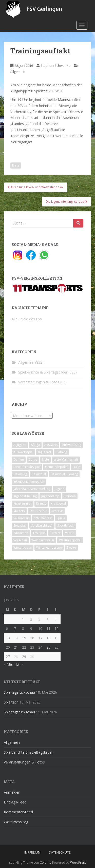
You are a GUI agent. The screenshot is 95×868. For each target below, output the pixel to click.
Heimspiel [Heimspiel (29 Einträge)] (39, 474)
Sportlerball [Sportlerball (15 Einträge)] (66, 525)
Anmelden (12, 792)
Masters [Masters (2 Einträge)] (19, 511)
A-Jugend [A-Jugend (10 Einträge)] (20, 445)
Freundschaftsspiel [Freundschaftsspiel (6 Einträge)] (27, 467)
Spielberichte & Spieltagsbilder (43, 372)
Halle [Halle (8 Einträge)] (76, 467)
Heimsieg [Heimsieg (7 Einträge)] (20, 474)
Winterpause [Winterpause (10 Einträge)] (23, 547)
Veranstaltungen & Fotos (39, 382)
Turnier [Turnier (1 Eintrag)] (55, 533)
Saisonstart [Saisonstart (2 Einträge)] (21, 518)
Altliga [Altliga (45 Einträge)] (35, 445)
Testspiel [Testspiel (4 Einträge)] (39, 533)
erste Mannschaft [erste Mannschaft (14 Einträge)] (66, 459)
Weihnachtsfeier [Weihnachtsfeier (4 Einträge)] (43, 540)
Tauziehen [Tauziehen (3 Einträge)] (21, 533)
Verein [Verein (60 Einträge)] (70, 533)
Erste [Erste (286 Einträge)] (45, 459)
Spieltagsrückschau (19, 692)
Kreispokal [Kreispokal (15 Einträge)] (58, 503)
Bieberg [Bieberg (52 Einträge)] (61, 452)
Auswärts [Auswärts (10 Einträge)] (51, 445)
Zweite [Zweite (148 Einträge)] (71, 547)
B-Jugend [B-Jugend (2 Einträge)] (44, 452)
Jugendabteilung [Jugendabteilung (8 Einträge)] (25, 496)
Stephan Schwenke (55, 66)
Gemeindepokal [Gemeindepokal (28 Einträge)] (57, 467)
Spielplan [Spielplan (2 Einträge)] (20, 525)
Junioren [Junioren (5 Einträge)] (70, 496)
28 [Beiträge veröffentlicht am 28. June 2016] (16, 657)
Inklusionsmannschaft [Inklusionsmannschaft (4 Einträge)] (29, 481)
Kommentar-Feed (18, 812)
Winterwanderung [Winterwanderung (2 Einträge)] (49, 547)
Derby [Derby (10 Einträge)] (33, 459)
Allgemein (18, 72)
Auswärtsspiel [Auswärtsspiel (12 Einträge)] (23, 452)
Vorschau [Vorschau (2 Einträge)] (20, 540)
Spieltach (11, 702)
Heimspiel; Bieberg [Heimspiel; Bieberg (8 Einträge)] (64, 474)
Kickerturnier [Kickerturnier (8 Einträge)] (23, 503)
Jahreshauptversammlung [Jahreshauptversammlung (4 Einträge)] (32, 489)
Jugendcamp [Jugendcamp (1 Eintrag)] (50, 496)
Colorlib (46, 863)
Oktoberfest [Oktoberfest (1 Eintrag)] (38, 511)
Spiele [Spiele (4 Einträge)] (61, 518)
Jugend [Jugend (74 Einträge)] (60, 489)
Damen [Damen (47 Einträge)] (19, 459)
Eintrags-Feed (15, 802)
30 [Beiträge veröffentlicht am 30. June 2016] (32, 657)
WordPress (78, 863)
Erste (16, 165)
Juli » (19, 664)
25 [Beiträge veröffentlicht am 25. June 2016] (48, 647)
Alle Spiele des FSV (27, 319)
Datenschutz (60, 852)
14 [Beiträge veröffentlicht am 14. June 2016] (16, 638)
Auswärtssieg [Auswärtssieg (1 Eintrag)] (72, 445)
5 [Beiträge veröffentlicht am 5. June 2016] (55, 619)
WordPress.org (16, 822)
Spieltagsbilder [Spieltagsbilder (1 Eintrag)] (42, 525)
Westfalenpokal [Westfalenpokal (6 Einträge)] (70, 540)
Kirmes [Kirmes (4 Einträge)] (41, 503)
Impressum (32, 852)
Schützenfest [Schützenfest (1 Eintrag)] (43, 518)
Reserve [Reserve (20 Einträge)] (57, 511)
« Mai (8, 664)
